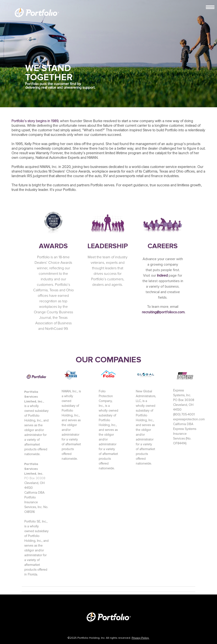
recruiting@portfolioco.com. (164, 312)
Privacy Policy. (140, 638)
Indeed (162, 275)
